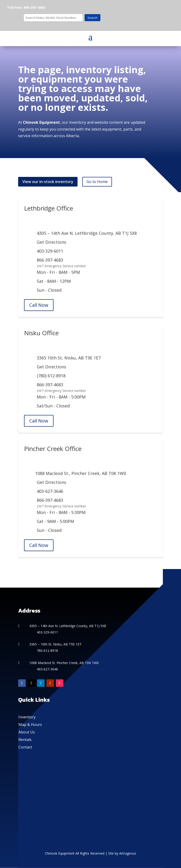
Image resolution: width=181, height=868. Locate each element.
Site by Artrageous (122, 853)
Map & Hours (30, 725)
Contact (25, 747)
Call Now (39, 305)
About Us (27, 732)
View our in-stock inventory (48, 182)
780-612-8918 (47, 651)
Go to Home (97, 182)
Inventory (27, 717)
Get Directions (51, 242)
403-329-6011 (50, 251)
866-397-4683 (50, 260)
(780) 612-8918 (51, 376)
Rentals (25, 740)
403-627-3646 (50, 491)
